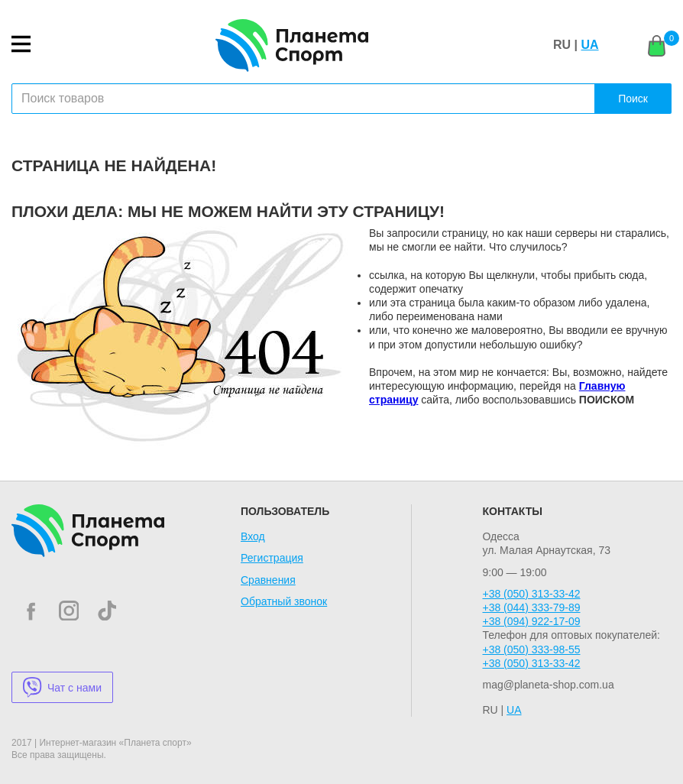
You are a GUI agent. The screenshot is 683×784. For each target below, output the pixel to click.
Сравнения (268, 580)
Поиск (633, 99)
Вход (253, 536)
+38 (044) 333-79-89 (531, 607)
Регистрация (272, 558)
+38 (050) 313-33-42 (531, 594)
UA (589, 45)
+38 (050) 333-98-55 (531, 650)
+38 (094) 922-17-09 (531, 621)
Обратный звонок (284, 601)
